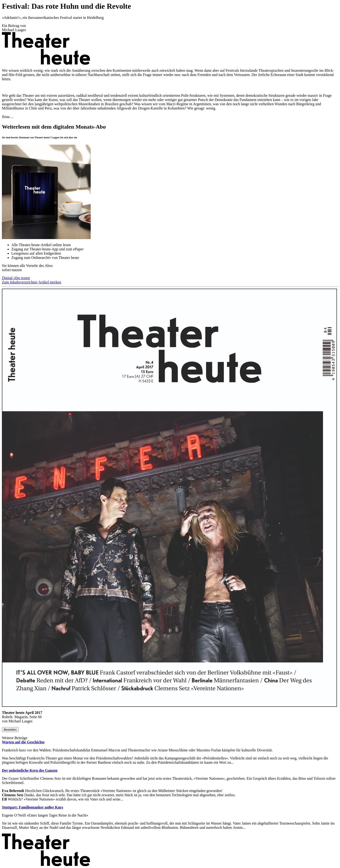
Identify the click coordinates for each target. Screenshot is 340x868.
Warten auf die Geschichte (23, 742)
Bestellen (10, 730)
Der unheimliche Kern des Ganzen (30, 770)
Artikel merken (50, 282)
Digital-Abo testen (16, 278)
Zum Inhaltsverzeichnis (20, 282)
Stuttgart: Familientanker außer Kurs (32, 807)
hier (71, 137)
